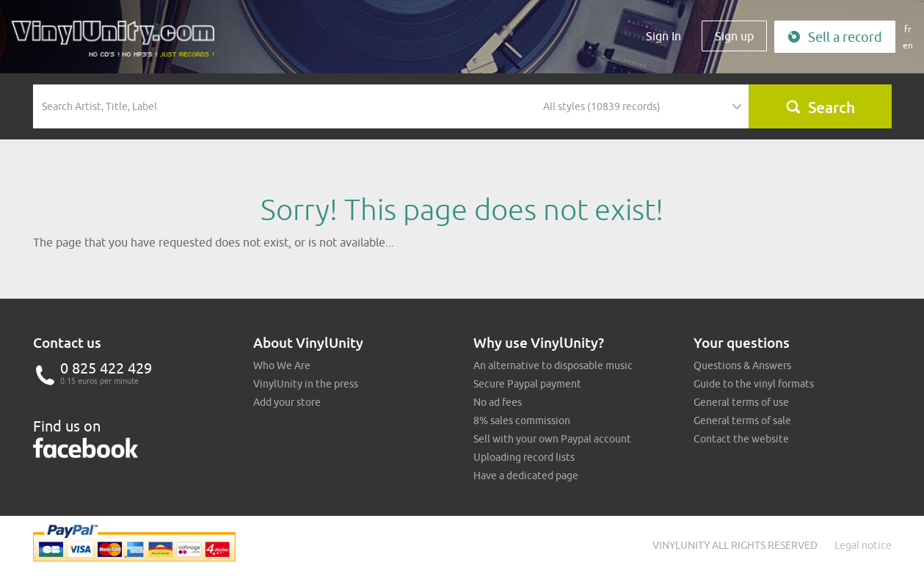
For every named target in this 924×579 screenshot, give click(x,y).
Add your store (287, 402)
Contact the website (741, 439)
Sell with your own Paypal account (552, 439)
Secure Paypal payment (527, 384)
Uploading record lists (524, 457)
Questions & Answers (742, 365)
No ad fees (498, 402)
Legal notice (863, 545)
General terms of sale (742, 420)
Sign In (663, 36)
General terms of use (741, 402)
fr (908, 29)
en (908, 45)
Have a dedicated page (526, 476)
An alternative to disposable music (553, 365)
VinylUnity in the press (306, 384)
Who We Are (282, 365)
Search (820, 107)
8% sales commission (522, 420)
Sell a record (835, 37)
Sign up (734, 36)
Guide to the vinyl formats (754, 384)
